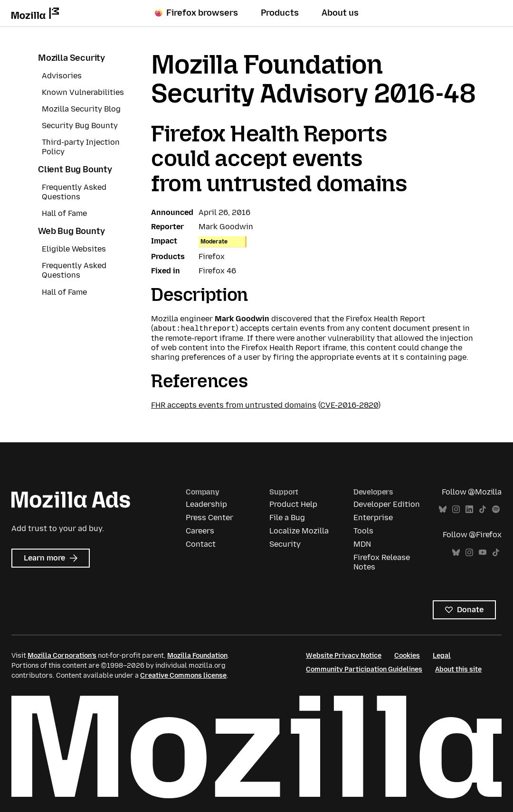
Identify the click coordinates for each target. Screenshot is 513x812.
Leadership (206, 504)
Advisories (62, 76)
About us (340, 13)
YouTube (483, 553)
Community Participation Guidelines (364, 669)
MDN (362, 544)
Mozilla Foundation (197, 656)
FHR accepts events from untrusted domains (234, 405)
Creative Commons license (183, 676)
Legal (442, 656)
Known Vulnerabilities (83, 92)
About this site (458, 669)
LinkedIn (469, 509)
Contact (201, 544)
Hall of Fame (64, 213)
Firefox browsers (196, 13)
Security (285, 544)
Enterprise (373, 518)
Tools (363, 531)
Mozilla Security (71, 58)
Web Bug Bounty (71, 231)
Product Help (293, 504)
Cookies (407, 656)
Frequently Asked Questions (74, 192)
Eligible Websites (74, 249)
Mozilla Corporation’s (62, 656)
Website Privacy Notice (344, 656)
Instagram (456, 509)
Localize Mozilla (299, 531)
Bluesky (443, 509)
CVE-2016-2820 (349, 405)
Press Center (209, 518)
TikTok (483, 509)
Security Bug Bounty (80, 126)
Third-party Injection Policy (81, 147)
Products (280, 13)
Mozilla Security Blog (81, 109)
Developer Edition (387, 504)
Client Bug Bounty (75, 169)
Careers (200, 531)
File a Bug (287, 518)
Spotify (496, 509)
